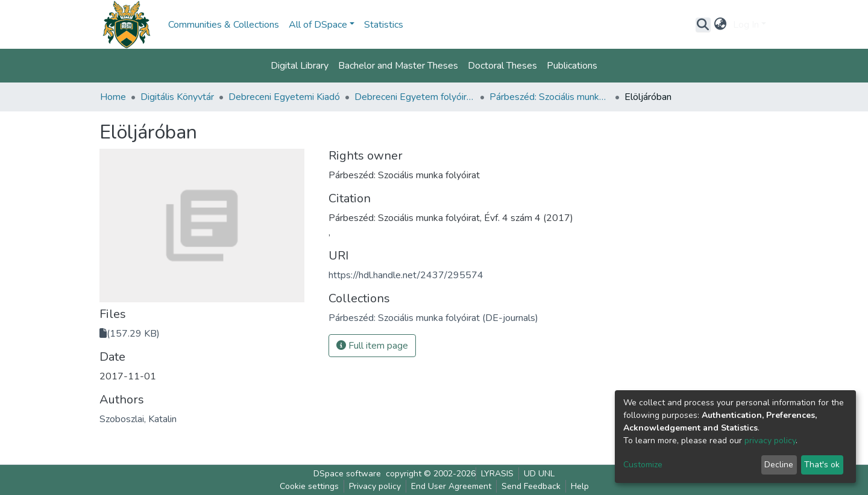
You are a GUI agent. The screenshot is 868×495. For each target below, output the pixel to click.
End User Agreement (451, 486)
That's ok (822, 465)
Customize (643, 465)
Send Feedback (531, 486)
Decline (779, 465)
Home (113, 97)
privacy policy (770, 441)
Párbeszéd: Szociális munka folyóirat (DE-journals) (550, 97)
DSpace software (347, 474)
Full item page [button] (372, 346)
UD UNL (539, 474)
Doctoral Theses (502, 66)
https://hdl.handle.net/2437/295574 (406, 275)
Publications (572, 66)
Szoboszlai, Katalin (138, 419)
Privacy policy (375, 486)
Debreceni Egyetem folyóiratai (415, 97)
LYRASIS (497, 474)
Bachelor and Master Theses (398, 66)
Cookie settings (309, 486)
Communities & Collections (224, 25)
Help (580, 486)
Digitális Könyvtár (177, 97)
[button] (721, 25)
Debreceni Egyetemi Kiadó (284, 97)
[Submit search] (703, 25)
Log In (746, 25)
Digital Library (300, 66)
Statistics (384, 25)
